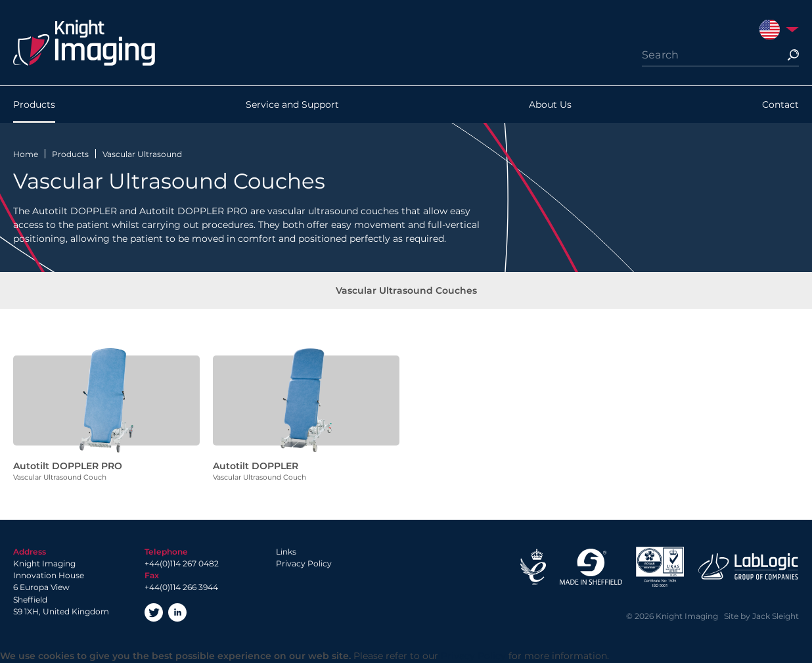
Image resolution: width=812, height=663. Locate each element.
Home (26, 154)
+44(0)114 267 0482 (182, 563)
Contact (780, 104)
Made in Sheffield (591, 567)
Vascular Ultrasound (142, 154)
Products (34, 104)
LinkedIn (177, 612)
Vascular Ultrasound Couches (406, 290)
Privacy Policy (304, 563)
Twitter (154, 612)
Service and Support (292, 104)
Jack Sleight (776, 616)
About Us (550, 104)
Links (286, 552)
